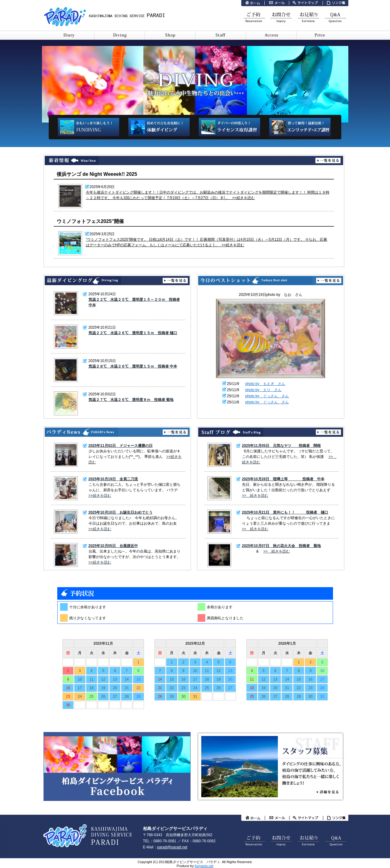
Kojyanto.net (204, 866)
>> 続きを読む (255, 496)
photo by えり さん (263, 390)
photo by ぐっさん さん (267, 396)
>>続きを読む (100, 496)
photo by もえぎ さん (265, 384)
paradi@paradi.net (172, 847)
